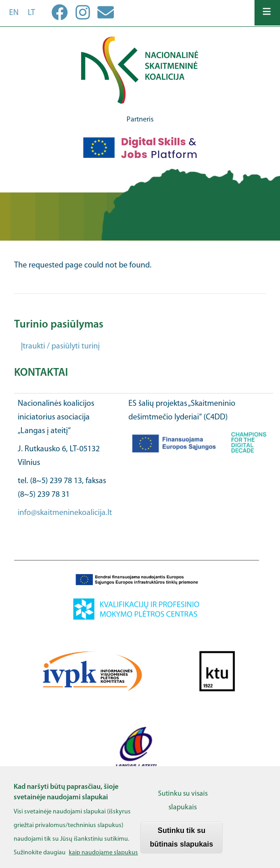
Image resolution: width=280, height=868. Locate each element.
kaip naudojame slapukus (103, 858)
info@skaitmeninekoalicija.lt (65, 513)
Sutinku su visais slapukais (183, 806)
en (14, 13)
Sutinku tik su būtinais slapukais (181, 842)
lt (31, 13)
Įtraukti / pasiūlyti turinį (60, 346)
